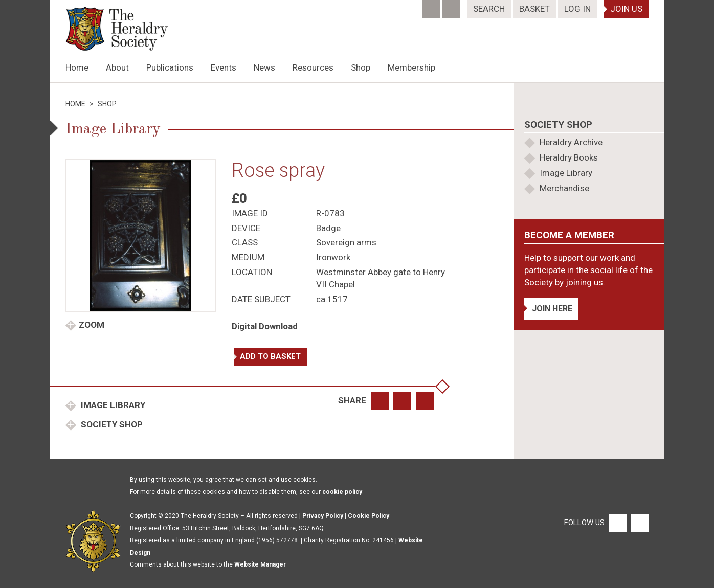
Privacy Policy (323, 516)
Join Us (626, 9)
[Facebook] (432, 6)
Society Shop (111, 424)
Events (224, 67)
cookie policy (342, 492)
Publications (170, 67)
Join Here (552, 309)
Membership (411, 67)
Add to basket (270, 356)
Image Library (112, 405)
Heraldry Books (569, 157)
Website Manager (260, 564)
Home (77, 67)
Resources (313, 67)
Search (489, 9)
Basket (534, 9)
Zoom (92, 325)
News (264, 67)
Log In (577, 9)
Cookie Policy (369, 516)
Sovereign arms (346, 242)
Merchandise (564, 188)
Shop (361, 67)
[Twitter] (452, 6)
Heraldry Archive (571, 142)
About (117, 67)
